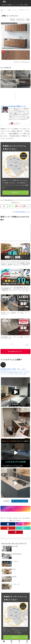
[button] (27, 206)
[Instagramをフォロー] (12, 123)
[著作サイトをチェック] (10, 123)
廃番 (28, 20)
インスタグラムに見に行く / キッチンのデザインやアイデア (15, 509)
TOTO (12, 20)
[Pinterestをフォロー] (19, 123)
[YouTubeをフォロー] (14, 123)
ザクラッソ (21, 20)
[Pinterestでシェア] (19, 206)
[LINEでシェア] (12, 206)
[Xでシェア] (4, 206)
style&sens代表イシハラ (17, 106)
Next (27, 345)
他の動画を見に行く (15, 352)
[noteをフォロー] (17, 123)
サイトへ (15, 193)
